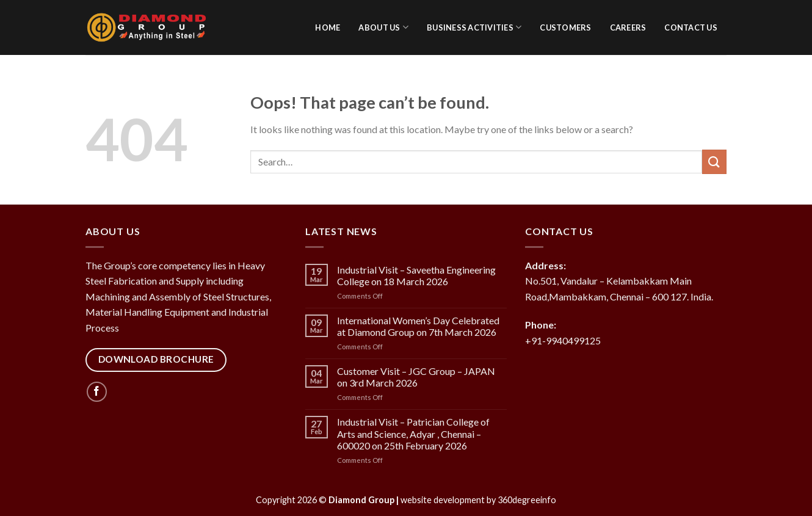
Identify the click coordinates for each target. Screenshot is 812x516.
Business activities (474, 27)
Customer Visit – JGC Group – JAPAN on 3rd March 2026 (416, 377)
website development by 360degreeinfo (478, 500)
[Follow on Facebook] (97, 392)
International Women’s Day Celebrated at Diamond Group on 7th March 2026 (418, 326)
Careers (628, 27)
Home (328, 27)
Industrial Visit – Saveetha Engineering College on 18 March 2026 (416, 275)
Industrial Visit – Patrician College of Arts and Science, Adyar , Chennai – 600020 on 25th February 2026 (413, 433)
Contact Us (691, 27)
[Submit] (714, 162)
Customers (565, 27)
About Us (383, 27)
